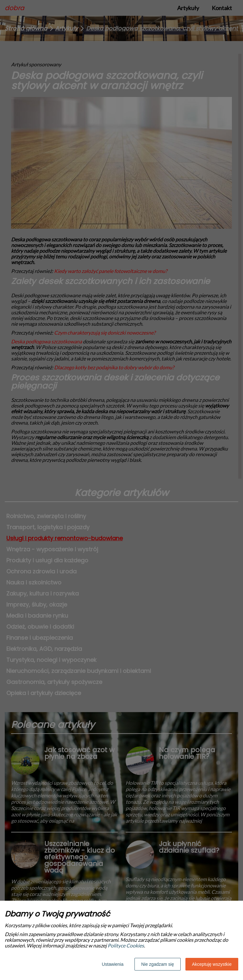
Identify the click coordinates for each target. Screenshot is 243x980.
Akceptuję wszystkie (212, 964)
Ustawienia (113, 964)
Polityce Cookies (126, 945)
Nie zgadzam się (158, 964)
